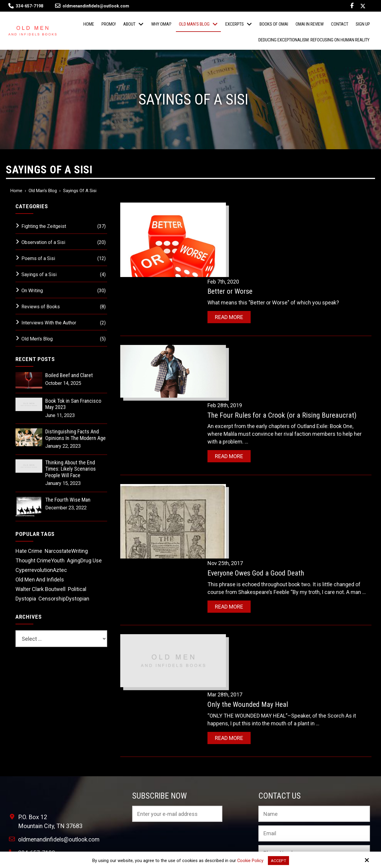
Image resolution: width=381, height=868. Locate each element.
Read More (242, 242)
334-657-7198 (29, 6)
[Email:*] (314, 727)
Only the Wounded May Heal (261, 492)
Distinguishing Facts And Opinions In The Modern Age (75, 435)
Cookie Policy (250, 860)
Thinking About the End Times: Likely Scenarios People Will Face (71, 469)
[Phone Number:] (314, 746)
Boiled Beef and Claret (69, 375)
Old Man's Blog (43, 191)
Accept (279, 860)
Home (16, 191)
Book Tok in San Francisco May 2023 (73, 404)
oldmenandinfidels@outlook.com (92, 6)
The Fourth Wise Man (68, 500)
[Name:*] (314, 707)
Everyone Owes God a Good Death (269, 399)
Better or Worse (243, 216)
